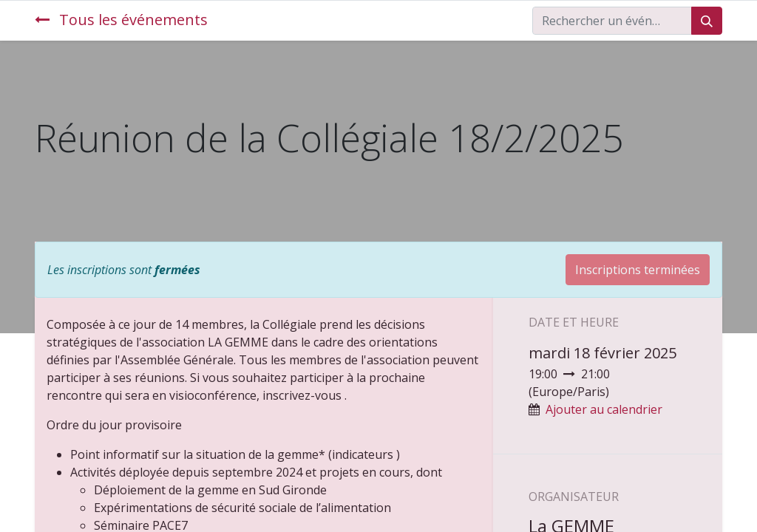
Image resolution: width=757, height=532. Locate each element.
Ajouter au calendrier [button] (604, 409)
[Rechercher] (707, 21)
